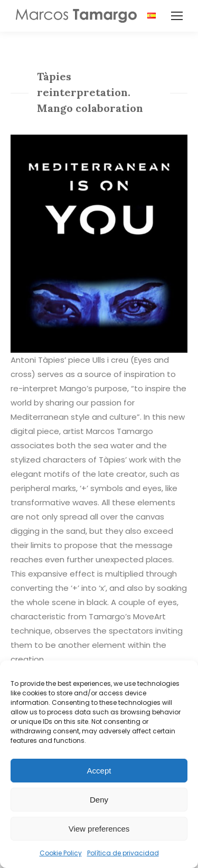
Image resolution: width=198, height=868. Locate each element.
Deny (99, 800)
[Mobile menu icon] (177, 16)
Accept (99, 771)
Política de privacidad (123, 853)
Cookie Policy (61, 853)
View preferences (99, 829)
